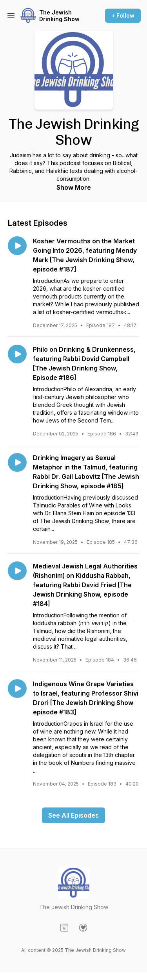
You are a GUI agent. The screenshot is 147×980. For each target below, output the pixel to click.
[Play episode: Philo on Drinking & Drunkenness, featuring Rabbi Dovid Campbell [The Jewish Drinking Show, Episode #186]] (17, 354)
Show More (74, 187)
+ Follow (123, 15)
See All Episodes (73, 815)
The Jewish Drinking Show (59, 16)
